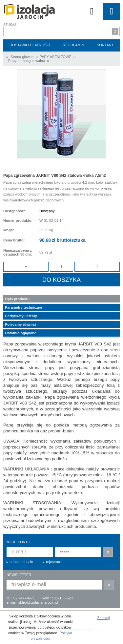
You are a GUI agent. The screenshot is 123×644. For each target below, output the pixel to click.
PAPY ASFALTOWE (56, 57)
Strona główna (22, 57)
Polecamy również (20, 324)
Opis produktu (17, 299)
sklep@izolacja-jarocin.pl (38, 602)
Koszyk (92, 11)
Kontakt (105, 45)
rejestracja (54, 562)
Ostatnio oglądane (21, 333)
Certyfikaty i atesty (21, 316)
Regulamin (73, 45)
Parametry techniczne (24, 307)
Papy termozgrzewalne (27, 61)
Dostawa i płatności (30, 45)
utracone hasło (21, 562)
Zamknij (103, 618)
